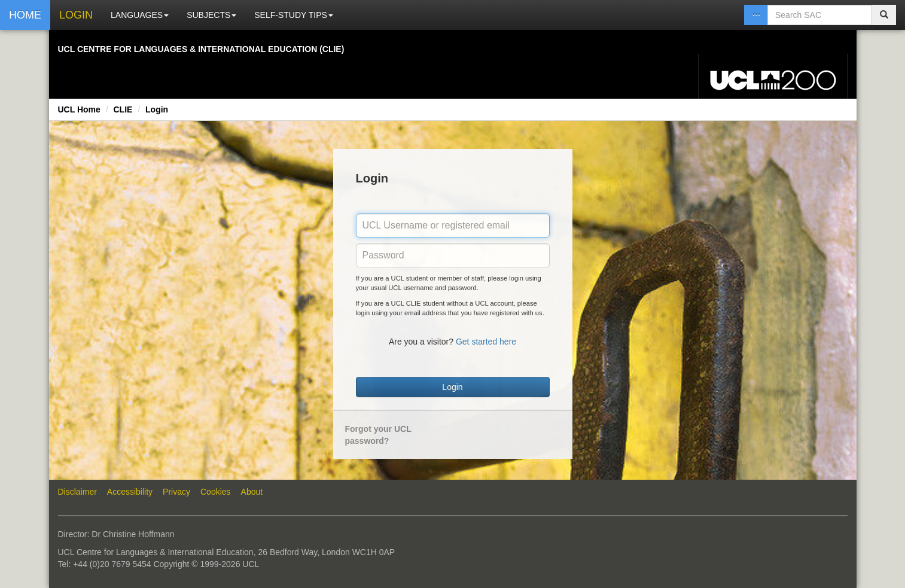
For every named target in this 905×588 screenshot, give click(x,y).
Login (157, 109)
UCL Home (79, 109)
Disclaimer (77, 492)
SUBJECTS (211, 15)
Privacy (176, 492)
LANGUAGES (140, 15)
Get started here (486, 342)
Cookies (216, 492)
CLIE (123, 109)
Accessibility (130, 492)
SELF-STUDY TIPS (294, 15)
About (252, 492)
